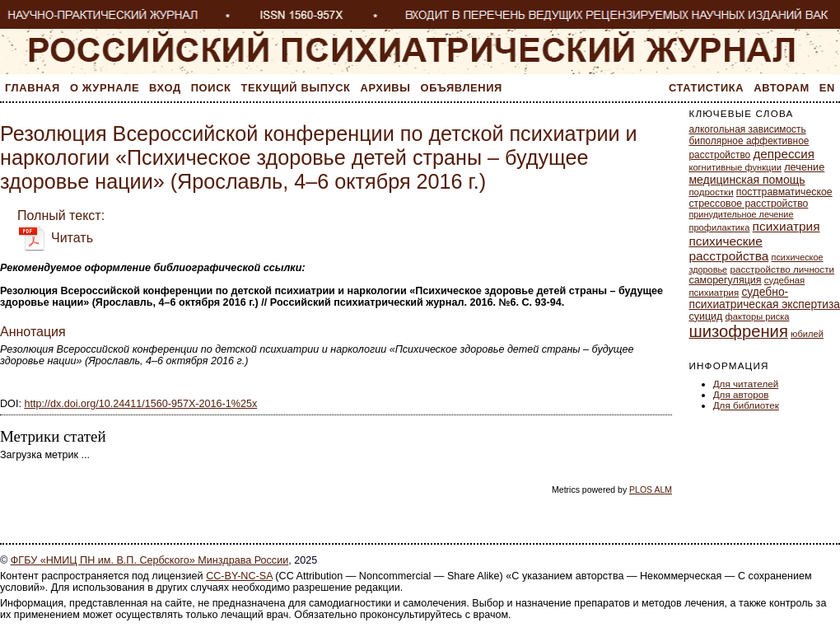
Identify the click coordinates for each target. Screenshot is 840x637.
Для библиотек (746, 405)
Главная (33, 88)
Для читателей (746, 384)
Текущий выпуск (296, 88)
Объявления (462, 88)
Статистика (706, 88)
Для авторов (741, 394)
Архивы (386, 88)
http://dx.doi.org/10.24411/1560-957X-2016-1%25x (140, 404)
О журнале (105, 88)
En (827, 88)
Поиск (211, 88)
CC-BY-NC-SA (239, 576)
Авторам (782, 88)
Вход (165, 88)
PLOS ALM (651, 489)
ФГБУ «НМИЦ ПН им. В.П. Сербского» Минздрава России (149, 560)
